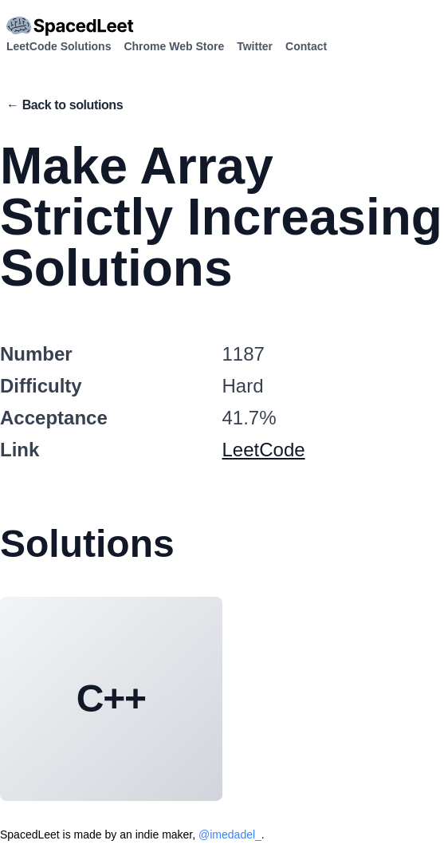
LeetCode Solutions (59, 46)
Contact (306, 46)
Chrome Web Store (174, 46)
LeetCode (264, 450)
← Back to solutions (65, 105)
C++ (111, 698)
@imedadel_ (230, 834)
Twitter (255, 46)
